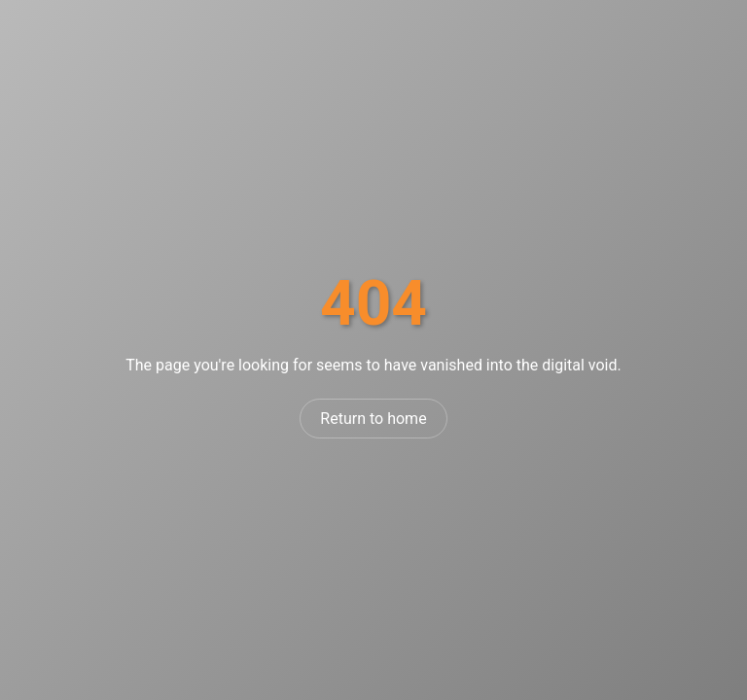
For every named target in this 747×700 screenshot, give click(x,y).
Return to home (373, 419)
